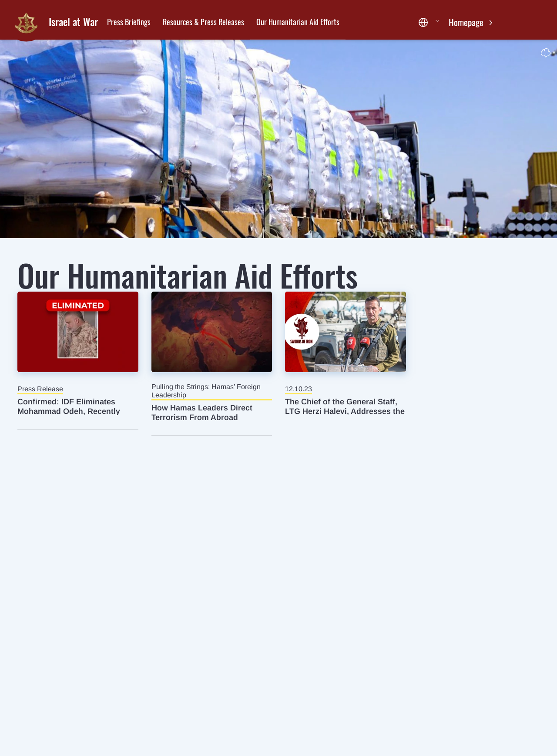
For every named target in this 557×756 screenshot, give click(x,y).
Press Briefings (129, 22)
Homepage (467, 22)
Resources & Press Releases (203, 22)
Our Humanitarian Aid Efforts (298, 22)
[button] (429, 22)
